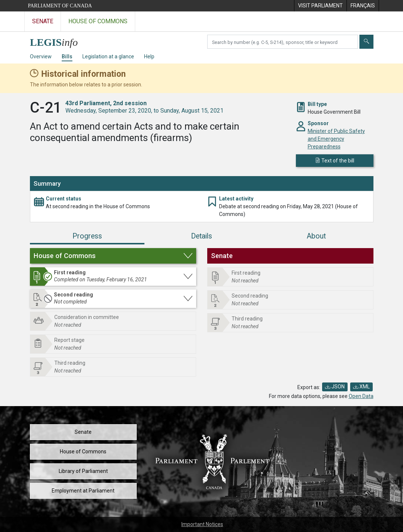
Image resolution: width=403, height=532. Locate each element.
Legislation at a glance (108, 56)
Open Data (361, 396)
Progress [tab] (87, 236)
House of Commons (83, 452)
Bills (67, 56)
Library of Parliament (83, 471)
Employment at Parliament (83, 491)
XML (361, 387)
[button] (113, 256)
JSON (335, 387)
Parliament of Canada (60, 6)
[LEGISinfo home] (58, 40)
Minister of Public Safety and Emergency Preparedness (336, 139)
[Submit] (366, 42)
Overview (41, 56)
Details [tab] (201, 236)
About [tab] (316, 236)
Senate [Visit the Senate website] (43, 21)
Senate (83, 432)
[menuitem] (320, 6)
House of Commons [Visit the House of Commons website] (98, 21)
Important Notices (202, 524)
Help (149, 56)
